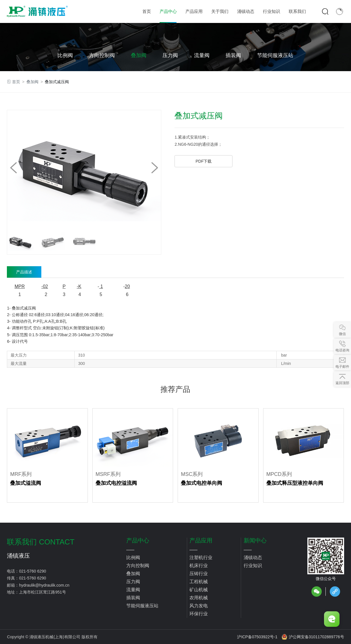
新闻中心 (255, 540)
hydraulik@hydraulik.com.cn (44, 585)
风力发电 (199, 606)
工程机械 (199, 582)
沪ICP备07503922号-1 (257, 637)
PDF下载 (203, 161)
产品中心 (138, 540)
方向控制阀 (102, 55)
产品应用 (201, 540)
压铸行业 (199, 574)
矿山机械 (199, 590)
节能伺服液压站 (275, 55)
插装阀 (233, 55)
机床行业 (199, 566)
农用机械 (199, 598)
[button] (155, 168)
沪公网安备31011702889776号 (313, 637)
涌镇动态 (253, 558)
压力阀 (170, 55)
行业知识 (253, 566)
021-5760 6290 (32, 571)
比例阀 (65, 55)
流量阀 (202, 55)
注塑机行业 (201, 558)
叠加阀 (139, 55)
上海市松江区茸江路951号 (42, 592)
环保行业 (199, 614)
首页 (16, 82)
